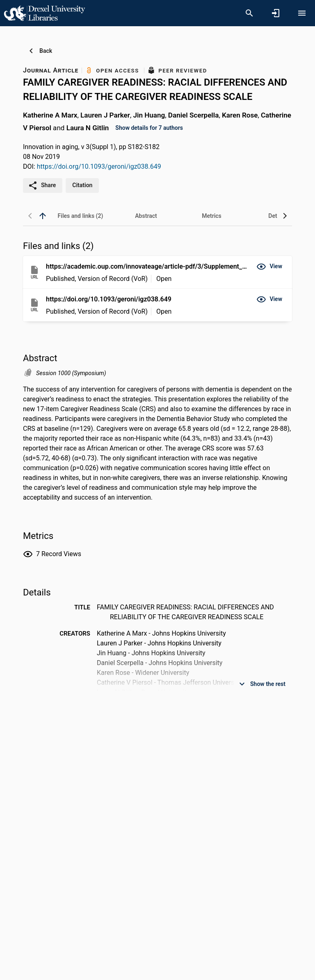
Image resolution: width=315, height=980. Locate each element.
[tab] (80, 216)
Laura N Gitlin (88, 127)
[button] (269, 267)
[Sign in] (276, 13)
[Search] (249, 13)
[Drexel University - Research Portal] (44, 13)
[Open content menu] (302, 13)
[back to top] (43, 216)
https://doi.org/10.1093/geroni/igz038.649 (99, 166)
